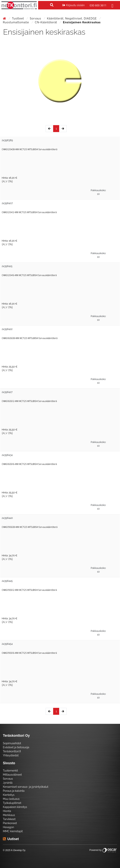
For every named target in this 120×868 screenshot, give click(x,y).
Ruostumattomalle (16, 22)
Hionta (7, 811)
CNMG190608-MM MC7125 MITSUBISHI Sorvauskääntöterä (30, 527)
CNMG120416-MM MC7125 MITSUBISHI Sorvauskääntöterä (29, 275)
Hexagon (8, 827)
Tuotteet (18, 18)
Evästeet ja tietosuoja (16, 747)
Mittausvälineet (12, 775)
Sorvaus (36, 18)
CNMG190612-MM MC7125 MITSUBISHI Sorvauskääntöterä (29, 590)
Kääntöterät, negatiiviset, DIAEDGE (72, 18)
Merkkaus (9, 815)
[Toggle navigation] (112, 5)
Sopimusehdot (12, 743)
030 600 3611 (98, 5)
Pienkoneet (10, 823)
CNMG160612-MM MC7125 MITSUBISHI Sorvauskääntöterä (29, 401)
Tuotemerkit (10, 771)
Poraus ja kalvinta (14, 791)
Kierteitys (9, 795)
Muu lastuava (11, 799)
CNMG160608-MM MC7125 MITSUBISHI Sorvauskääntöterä (30, 338)
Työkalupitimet (12, 803)
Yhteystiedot (11, 755)
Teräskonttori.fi (12, 751)
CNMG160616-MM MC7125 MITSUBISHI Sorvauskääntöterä (29, 464)
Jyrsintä (8, 783)
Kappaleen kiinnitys (15, 807)
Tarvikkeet (9, 819)
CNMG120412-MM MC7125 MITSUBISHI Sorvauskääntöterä (29, 212)
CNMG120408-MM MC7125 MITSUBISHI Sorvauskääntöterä (29, 149)
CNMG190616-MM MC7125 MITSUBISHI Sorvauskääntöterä (29, 653)
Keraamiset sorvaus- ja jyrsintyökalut (26, 787)
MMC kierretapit (13, 831)
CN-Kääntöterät (46, 22)
